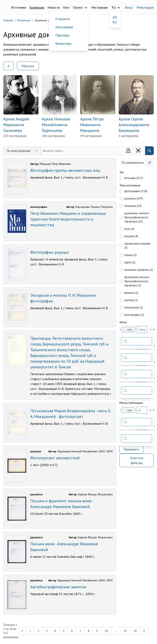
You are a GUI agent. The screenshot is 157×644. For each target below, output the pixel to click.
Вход (129, 7)
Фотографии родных (49, 252)
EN (115, 17)
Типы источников (130, 185)
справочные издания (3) (137, 246)
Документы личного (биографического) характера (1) (137, 281)
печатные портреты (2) (139, 270)
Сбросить (28, 66)
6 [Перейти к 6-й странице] (72, 631)
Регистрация (145, 7)
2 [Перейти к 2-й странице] (38, 631)
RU (115, 22)
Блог (66, 7)
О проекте (63, 19)
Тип (122, 172)
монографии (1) (134, 315)
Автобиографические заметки (58, 587)
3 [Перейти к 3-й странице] (47, 631)
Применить (131, 449)
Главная (8, 20)
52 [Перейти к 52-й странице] (135, 631)
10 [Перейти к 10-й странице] (106, 631)
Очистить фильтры (137, 460)
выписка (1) (131, 293)
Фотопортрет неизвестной (55, 458)
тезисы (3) (131, 255)
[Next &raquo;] (144, 631)
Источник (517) (134, 178)
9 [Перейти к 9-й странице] (97, 631)
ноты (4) (129, 229)
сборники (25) (133, 206)
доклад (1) (131, 300)
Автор (123, 322)
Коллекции (37, 7)
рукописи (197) (134, 198)
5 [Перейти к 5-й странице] (64, 631)
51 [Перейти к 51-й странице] (125, 631)
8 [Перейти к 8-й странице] (89, 631)
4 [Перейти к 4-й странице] (55, 631)
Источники (19, 7)
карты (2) (130, 262)
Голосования (64, 27)
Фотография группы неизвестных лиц (65, 170)
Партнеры (62, 35)
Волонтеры (63, 43)
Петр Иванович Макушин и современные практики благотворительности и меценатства (68, 219)
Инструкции (100, 7)
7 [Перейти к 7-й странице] (80, 631)
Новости (54, 7)
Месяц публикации (131, 403)
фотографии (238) (136, 191)
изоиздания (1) (134, 307)
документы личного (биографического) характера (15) (137, 217)
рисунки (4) (131, 236)
